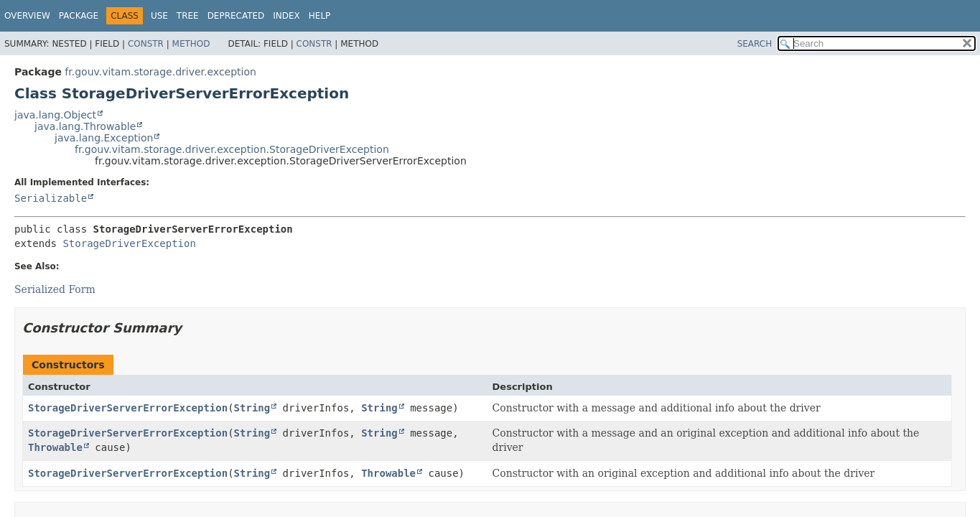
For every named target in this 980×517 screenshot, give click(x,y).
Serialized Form (55, 289)
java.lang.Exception (104, 138)
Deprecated (236, 16)
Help (320, 16)
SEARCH (755, 44)
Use (159, 16)
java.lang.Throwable (85, 126)
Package (79, 16)
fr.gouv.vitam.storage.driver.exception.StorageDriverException (232, 149)
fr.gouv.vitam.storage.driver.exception (160, 72)
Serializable (51, 198)
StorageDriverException (129, 243)
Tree (188, 16)
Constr (146, 44)
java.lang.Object (55, 115)
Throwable (55, 447)
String (252, 408)
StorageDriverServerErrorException (128, 408)
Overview (27, 16)
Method (191, 44)
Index (286, 16)
